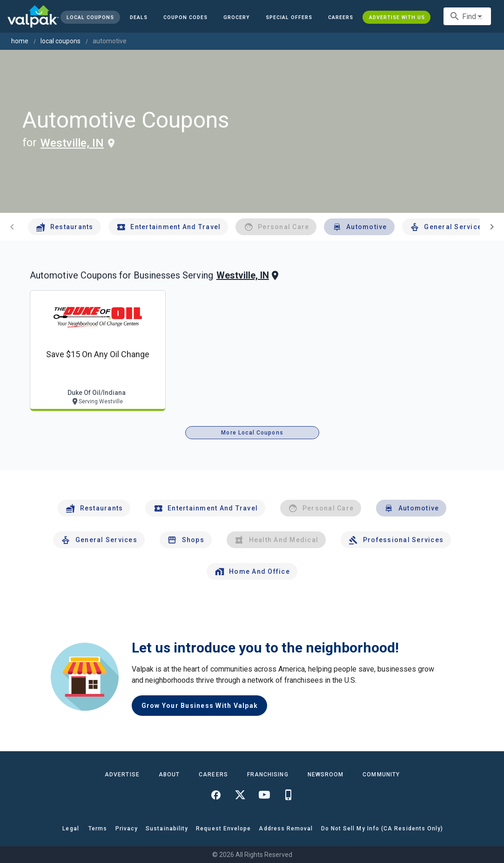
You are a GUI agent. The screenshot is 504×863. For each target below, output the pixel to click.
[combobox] (467, 16)
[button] (289, 17)
